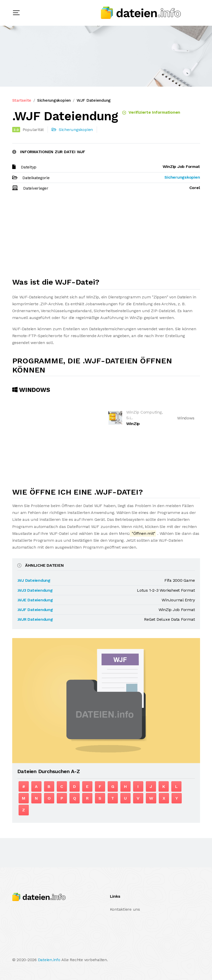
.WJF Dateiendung (35, 610)
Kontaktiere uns (125, 909)
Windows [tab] (31, 390)
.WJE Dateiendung (35, 600)
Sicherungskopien (54, 100)
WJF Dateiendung (94, 100)
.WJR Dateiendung (35, 619)
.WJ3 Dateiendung (35, 590)
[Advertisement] (106, 237)
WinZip (133, 424)
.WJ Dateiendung (34, 580)
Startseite (22, 100)
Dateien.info (49, 960)
